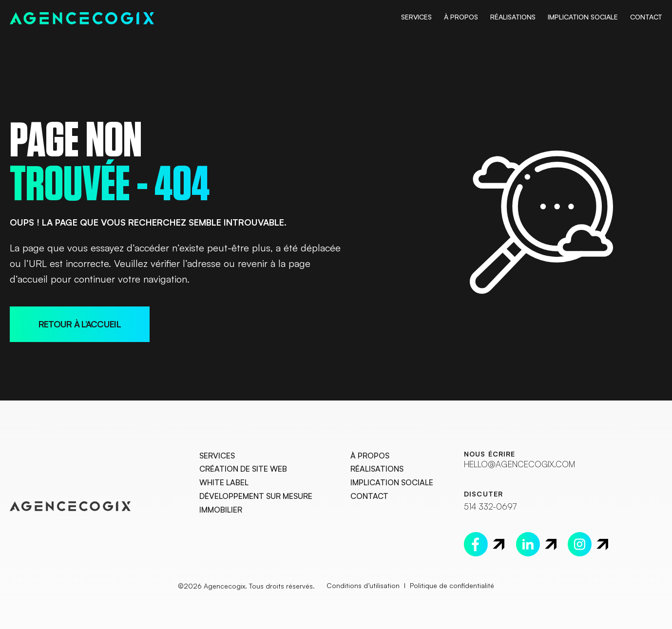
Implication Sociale (583, 17)
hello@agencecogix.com (516, 464)
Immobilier (221, 510)
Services (416, 17)
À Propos (461, 17)
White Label (224, 483)
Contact (646, 17)
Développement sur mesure (256, 496)
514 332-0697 (489, 506)
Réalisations (513, 17)
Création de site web (243, 470)
